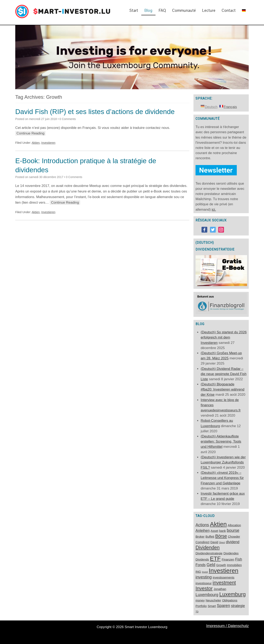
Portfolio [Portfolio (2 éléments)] (201, 606)
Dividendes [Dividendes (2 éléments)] (231, 553)
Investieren (48, 143)
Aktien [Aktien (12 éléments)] (218, 524)
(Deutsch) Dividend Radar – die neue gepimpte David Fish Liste (224, 374)
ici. (214, 210)
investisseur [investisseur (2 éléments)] (204, 583)
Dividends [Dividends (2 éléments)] (202, 560)
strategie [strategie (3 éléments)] (238, 606)
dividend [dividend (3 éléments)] (233, 542)
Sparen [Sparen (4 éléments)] (223, 606)
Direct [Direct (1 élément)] (222, 542)
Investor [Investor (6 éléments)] (204, 588)
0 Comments (68, 119)
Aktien (36, 143)
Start (134, 11)
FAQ (162, 11)
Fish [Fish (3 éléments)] (239, 559)
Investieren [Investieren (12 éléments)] (223, 571)
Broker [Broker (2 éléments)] (200, 537)
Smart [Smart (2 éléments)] (212, 606)
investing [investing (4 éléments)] (204, 577)
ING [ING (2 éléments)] (198, 572)
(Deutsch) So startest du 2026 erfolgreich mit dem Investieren (224, 337)
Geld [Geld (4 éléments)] (211, 565)
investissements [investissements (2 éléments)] (223, 577)
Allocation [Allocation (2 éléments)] (234, 525)
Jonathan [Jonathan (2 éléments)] (220, 589)
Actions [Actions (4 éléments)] (202, 525)
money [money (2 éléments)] (200, 600)
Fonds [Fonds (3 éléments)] (201, 565)
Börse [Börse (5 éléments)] (221, 536)
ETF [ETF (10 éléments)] (215, 559)
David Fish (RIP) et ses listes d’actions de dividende (95, 112)
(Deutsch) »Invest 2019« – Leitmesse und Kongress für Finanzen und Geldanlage (222, 478)
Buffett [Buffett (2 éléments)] (210, 537)
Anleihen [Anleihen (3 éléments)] (203, 531)
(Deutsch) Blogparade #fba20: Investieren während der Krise (223, 389)
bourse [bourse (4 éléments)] (233, 530)
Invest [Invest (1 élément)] (205, 572)
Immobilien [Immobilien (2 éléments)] (235, 565)
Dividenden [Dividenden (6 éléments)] (208, 548)
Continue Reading (30, 133)
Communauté (184, 11)
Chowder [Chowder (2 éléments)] (234, 537)
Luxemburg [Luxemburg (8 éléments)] (232, 594)
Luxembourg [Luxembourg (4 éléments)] (207, 595)
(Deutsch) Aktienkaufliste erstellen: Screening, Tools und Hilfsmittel (221, 441)
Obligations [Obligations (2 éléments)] (230, 600)
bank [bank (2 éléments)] (223, 531)
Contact (229, 11)
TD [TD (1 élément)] (197, 612)
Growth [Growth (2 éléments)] (221, 565)
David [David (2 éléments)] (214, 542)
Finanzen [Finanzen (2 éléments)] (228, 560)
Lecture (209, 11)
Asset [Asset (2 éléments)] (214, 531)
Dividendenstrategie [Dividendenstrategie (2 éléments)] (209, 553)
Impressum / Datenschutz (227, 626)
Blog (148, 11)
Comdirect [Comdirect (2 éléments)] (202, 542)
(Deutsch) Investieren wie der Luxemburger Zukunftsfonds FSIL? (223, 462)
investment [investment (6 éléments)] (224, 583)
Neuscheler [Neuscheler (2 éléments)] (213, 600)
